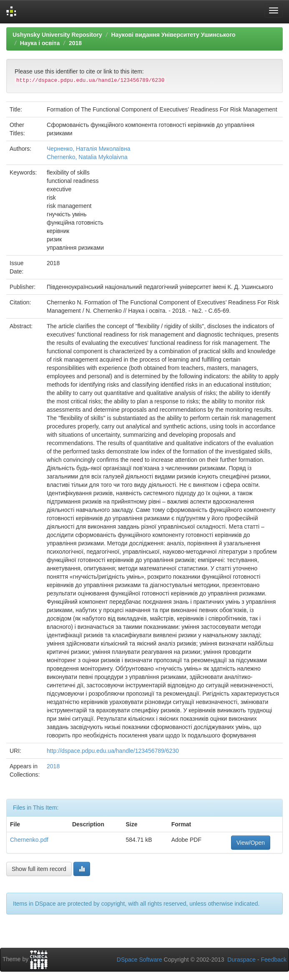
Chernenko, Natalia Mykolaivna (87, 157)
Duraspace (241, 960)
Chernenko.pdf (29, 840)
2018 (75, 43)
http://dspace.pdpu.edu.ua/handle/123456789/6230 (113, 751)
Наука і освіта (40, 43)
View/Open (251, 843)
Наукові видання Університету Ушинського (173, 35)
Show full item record (39, 869)
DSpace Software (139, 960)
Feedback (274, 960)
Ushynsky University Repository (57, 35)
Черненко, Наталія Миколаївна (88, 149)
